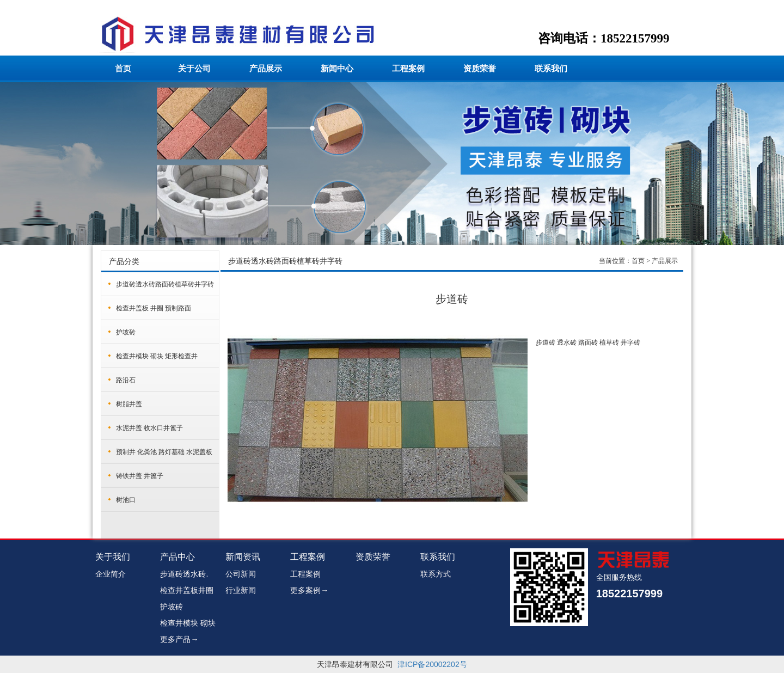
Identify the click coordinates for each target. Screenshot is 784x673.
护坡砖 (126, 332)
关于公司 (194, 69)
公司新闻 (241, 574)
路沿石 (126, 380)
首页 (123, 69)
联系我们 (551, 69)
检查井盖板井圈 (187, 590)
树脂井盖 (129, 404)
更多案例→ (309, 590)
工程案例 (408, 69)
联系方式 (436, 574)
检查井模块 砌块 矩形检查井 (157, 356)
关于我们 (113, 557)
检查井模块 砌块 (188, 623)
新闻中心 (337, 69)
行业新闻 (241, 590)
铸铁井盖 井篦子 (140, 476)
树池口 (126, 500)
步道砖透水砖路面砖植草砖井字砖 (165, 284)
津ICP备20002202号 (432, 664)
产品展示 (266, 69)
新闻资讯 (243, 557)
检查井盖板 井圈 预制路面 (154, 308)
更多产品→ (179, 639)
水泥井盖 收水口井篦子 (149, 428)
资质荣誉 (480, 69)
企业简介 (111, 574)
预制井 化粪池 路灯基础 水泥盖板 (164, 452)
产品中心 (177, 557)
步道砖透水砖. (184, 574)
